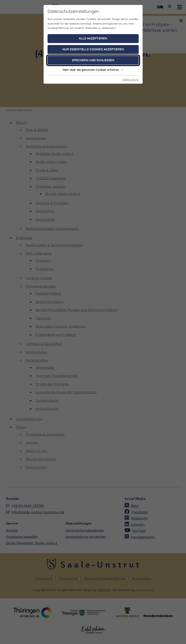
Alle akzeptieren (93, 38)
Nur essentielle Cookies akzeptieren (93, 49)
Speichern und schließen (93, 60)
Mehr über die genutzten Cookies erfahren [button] (93, 70)
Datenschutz (131, 80)
